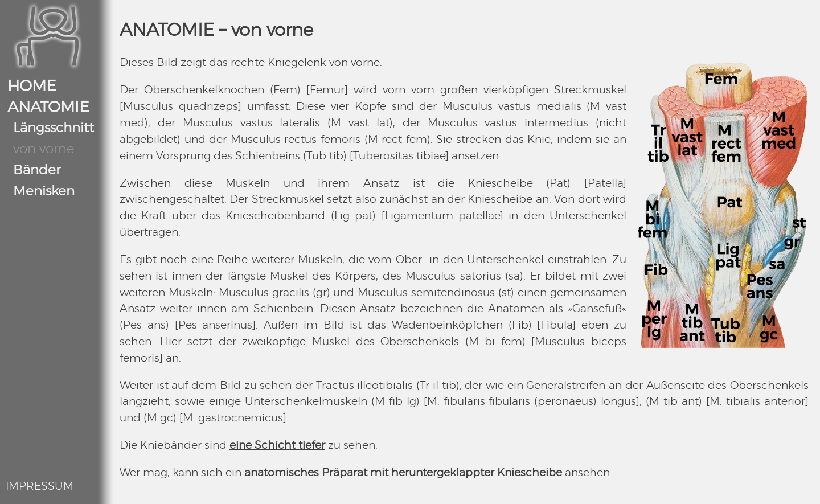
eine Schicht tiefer (277, 446)
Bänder (37, 171)
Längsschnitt (54, 128)
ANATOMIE (48, 108)
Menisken (44, 192)
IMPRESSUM (40, 487)
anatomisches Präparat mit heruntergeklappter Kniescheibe (403, 473)
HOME (32, 87)
